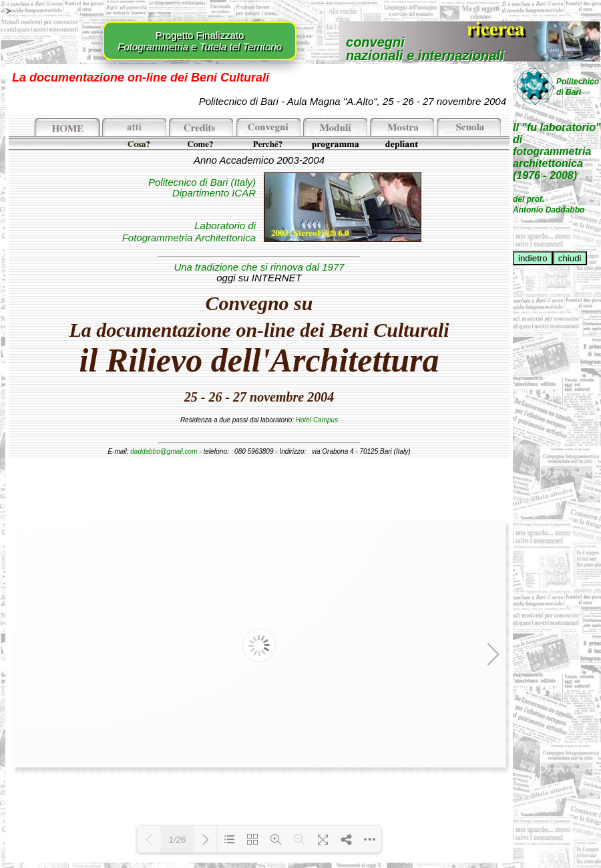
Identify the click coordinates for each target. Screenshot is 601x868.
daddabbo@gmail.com (164, 451)
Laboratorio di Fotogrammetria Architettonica (189, 232)
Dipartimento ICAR (214, 193)
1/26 (177, 840)
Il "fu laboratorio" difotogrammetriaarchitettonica (557, 145)
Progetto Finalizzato (200, 41)
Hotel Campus (317, 420)
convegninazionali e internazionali (425, 48)
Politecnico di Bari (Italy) (202, 182)
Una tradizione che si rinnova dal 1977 (259, 267)
